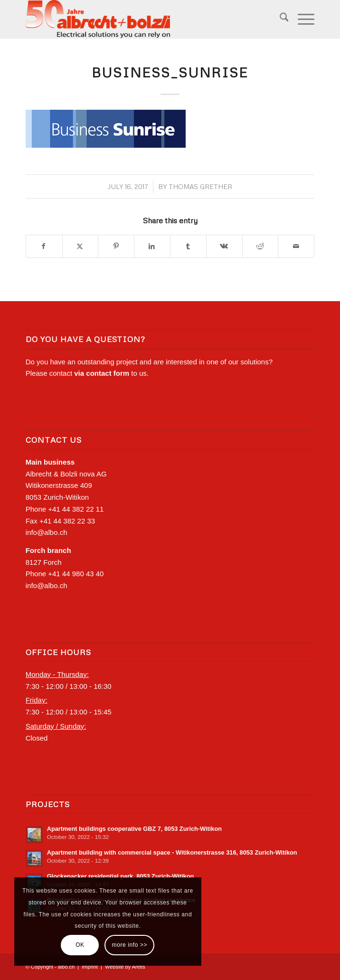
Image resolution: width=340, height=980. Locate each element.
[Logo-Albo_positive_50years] (141, 19)
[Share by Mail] (296, 247)
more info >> (130, 945)
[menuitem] (279, 19)
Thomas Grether (200, 186)
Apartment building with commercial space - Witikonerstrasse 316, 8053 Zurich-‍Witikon (172, 852)
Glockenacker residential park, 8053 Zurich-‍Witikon (121, 876)
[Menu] (301, 19)
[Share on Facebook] (44, 247)
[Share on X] (80, 247)
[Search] (279, 19)
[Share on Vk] (224, 247)
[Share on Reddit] (260, 247)
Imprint (90, 967)
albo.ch (66, 967)
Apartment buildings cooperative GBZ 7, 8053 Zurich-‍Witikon (134, 829)
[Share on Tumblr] (188, 247)
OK (80, 945)
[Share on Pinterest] (116, 247)
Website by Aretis (125, 967)
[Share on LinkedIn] (152, 247)
